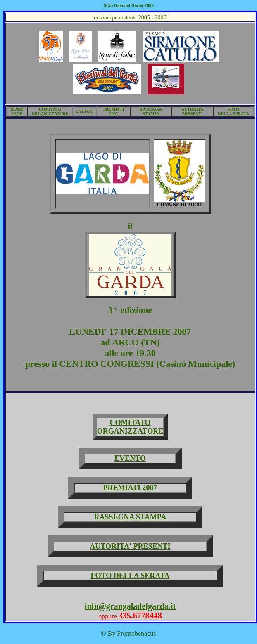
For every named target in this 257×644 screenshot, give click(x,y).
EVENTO (85, 111)
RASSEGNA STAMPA (151, 111)
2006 (161, 18)
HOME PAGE (17, 111)
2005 (144, 18)
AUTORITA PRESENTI (192, 111)
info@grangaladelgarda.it (130, 606)
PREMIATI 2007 (114, 111)
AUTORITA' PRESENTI (130, 546)
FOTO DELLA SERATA (233, 111)
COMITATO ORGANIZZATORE (50, 111)
